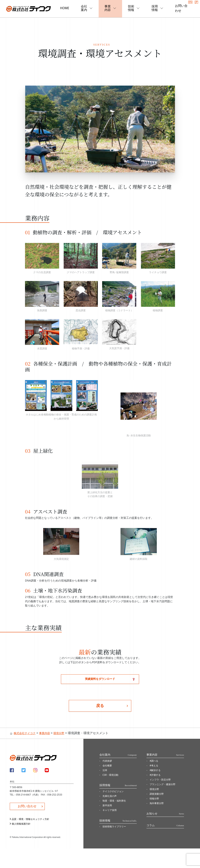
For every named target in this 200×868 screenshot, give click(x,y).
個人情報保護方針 (21, 824)
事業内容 (113, 8)
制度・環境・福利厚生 (114, 801)
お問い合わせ (181, 8)
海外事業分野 (157, 803)
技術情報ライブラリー (114, 826)
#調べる (154, 761)
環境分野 (154, 789)
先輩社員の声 (110, 796)
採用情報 (158, 8)
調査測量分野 (157, 794)
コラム (165, 825)
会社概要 (107, 766)
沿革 (105, 770)
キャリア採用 (110, 810)
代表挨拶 (107, 761)
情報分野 (154, 799)
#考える (154, 766)
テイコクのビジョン (113, 791)
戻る (100, 706)
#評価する (155, 775)
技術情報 (136, 8)
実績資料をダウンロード (100, 679)
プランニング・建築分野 (162, 784)
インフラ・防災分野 (160, 780)
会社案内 (90, 8)
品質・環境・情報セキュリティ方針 (30, 819)
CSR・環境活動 (111, 775)
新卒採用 (107, 805)
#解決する (155, 770)
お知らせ (165, 814)
